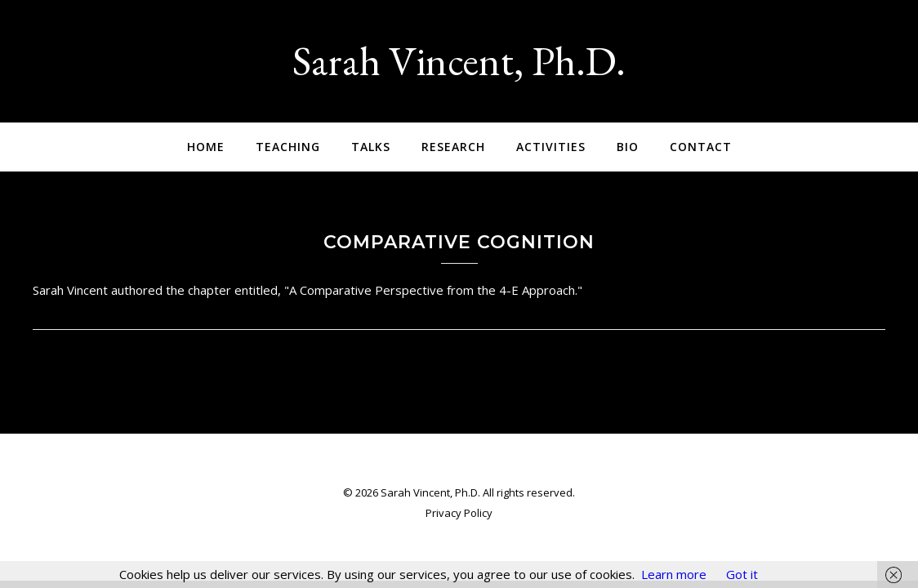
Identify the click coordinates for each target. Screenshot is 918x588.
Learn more (674, 574)
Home (206, 147)
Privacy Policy (459, 513)
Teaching (288, 147)
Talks (371, 147)
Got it (742, 574)
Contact (701, 147)
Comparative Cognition (459, 242)
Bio (628, 147)
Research (453, 147)
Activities (551, 147)
